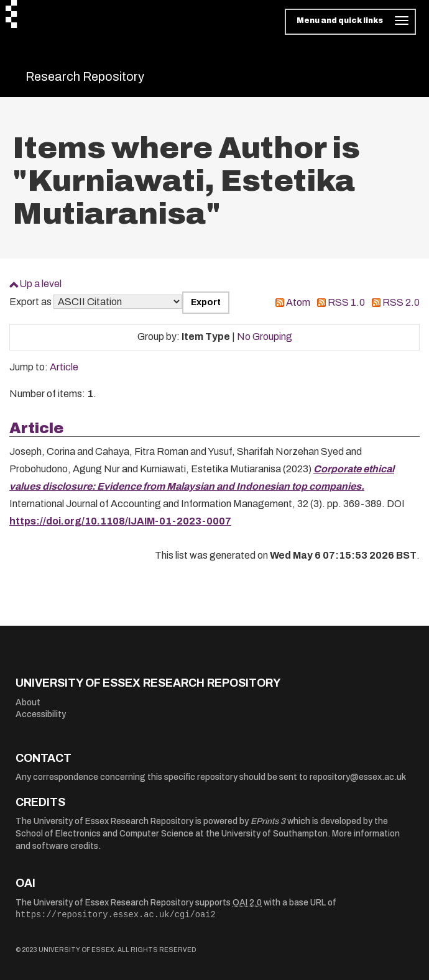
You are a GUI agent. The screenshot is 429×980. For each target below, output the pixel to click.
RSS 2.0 (401, 302)
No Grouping (265, 337)
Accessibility (41, 714)
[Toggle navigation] (350, 22)
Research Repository (85, 76)
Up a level (40, 284)
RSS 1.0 (346, 302)
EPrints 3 (268, 821)
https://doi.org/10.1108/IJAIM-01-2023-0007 (120, 521)
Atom (298, 302)
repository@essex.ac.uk (358, 777)
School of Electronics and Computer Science (104, 834)
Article (64, 367)
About (28, 703)
